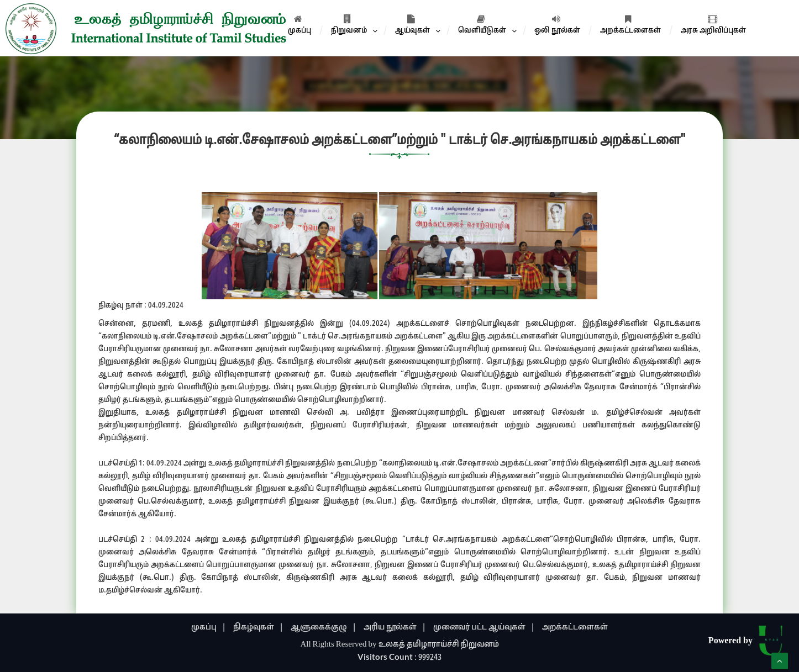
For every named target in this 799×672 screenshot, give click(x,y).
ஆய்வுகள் (412, 25)
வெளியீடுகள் (482, 25)
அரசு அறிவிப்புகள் (713, 25)
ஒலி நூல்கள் (557, 25)
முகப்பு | (209, 628)
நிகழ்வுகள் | (258, 628)
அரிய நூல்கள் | (395, 628)
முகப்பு (299, 25)
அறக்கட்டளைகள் (630, 25)
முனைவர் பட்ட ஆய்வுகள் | (484, 628)
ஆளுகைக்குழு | (324, 628)
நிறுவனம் (349, 25)
